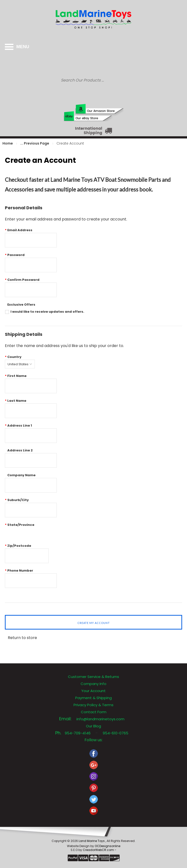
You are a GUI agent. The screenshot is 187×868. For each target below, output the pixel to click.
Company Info (93, 684)
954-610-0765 (116, 733)
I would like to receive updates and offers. (47, 312)
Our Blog (93, 726)
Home (8, 143)
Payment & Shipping (93, 698)
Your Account (93, 691)
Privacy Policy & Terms (93, 705)
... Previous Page (35, 143)
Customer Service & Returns (93, 677)
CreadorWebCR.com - (100, 850)
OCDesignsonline (108, 846)
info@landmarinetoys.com (100, 719)
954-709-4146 (78, 733)
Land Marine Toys (92, 841)
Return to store (22, 638)
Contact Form (94, 712)
